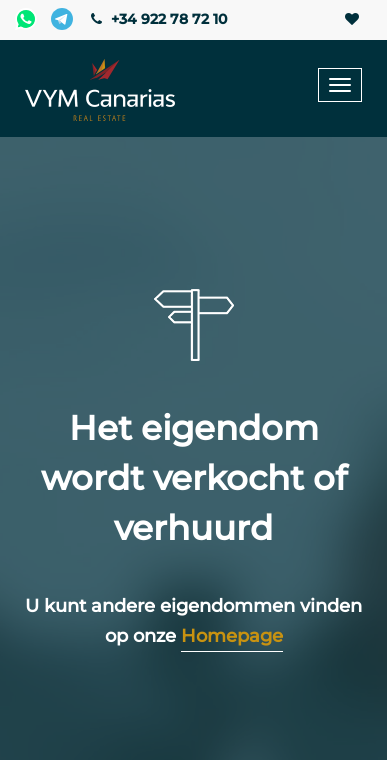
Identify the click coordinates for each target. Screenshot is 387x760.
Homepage (232, 636)
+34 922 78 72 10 (157, 19)
